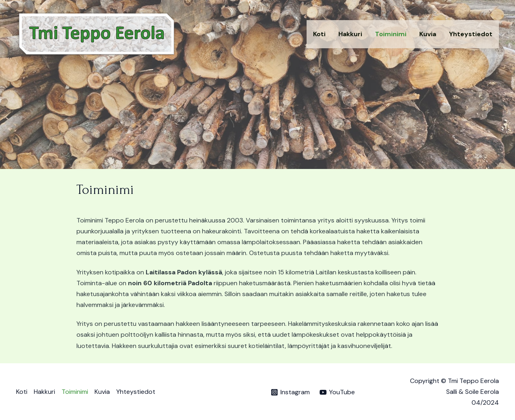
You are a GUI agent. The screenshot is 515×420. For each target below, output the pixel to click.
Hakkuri (350, 34)
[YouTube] (337, 392)
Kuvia (428, 34)
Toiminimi (391, 34)
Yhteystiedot (471, 34)
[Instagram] (290, 392)
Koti (319, 34)
